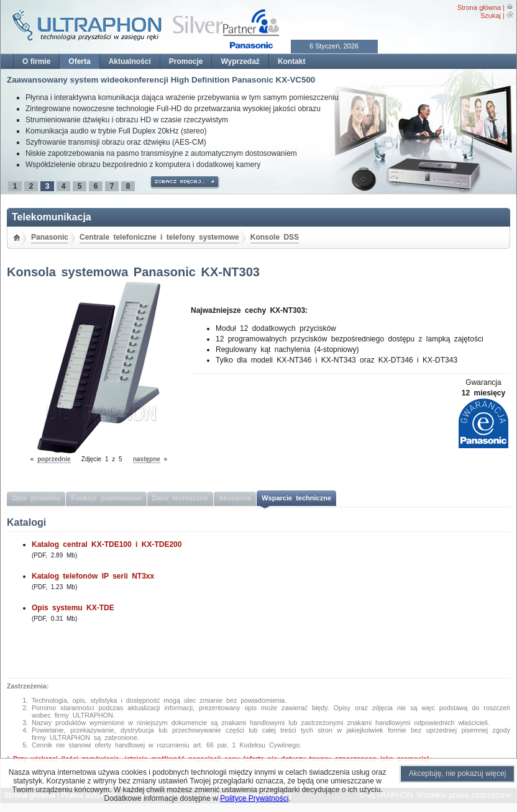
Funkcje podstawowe (106, 498)
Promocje (186, 61)
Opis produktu (36, 498)
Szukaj (491, 16)
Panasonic (50, 237)
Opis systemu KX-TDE (73, 608)
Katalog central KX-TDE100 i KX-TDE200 (107, 544)
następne (147, 459)
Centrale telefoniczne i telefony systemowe (159, 237)
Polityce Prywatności (254, 798)
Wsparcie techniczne (296, 498)
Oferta (79, 61)
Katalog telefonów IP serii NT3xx (93, 576)
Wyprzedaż (240, 61)
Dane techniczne (180, 498)
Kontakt (292, 61)
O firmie (36, 61)
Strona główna (479, 7)
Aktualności (130, 61)
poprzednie (54, 459)
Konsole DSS (275, 237)
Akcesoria (235, 498)
